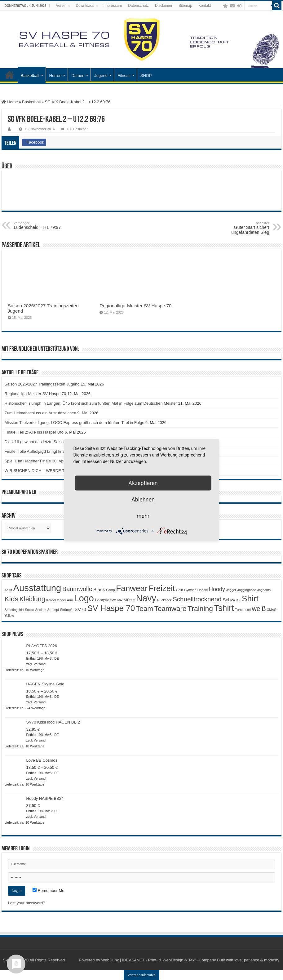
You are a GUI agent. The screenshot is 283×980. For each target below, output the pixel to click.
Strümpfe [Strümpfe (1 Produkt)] (67, 610)
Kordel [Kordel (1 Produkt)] (51, 600)
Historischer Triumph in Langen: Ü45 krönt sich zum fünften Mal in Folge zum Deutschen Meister (91, 403)
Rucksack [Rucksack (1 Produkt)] (164, 600)
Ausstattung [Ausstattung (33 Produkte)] (37, 588)
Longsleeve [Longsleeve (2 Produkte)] (105, 600)
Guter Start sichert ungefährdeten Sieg (237, 228)
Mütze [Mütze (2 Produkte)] (129, 600)
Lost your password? (27, 903)
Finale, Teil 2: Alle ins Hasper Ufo (34, 432)
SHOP (146, 76)
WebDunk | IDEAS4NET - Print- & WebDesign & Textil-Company (159, 960)
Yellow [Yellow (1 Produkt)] (9, 616)
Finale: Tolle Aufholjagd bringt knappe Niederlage (48, 451)
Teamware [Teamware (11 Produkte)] (170, 609)
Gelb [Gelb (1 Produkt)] (180, 590)
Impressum (113, 6)
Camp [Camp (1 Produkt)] (110, 590)
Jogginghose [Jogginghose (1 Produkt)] (247, 590)
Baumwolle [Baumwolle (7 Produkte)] (77, 589)
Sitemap (185, 6)
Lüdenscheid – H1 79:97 (46, 225)
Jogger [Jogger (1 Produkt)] (231, 590)
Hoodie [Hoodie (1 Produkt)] (203, 590)
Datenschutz (138, 6)
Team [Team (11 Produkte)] (145, 609)
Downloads (85, 6)
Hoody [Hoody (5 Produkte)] (217, 589)
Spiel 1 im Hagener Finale (28, 461)
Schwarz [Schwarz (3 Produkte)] (232, 600)
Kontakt (205, 6)
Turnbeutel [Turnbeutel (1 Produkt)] (243, 610)
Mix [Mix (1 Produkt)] (120, 600)
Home (10, 102)
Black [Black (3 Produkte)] (99, 589)
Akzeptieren (143, 483)
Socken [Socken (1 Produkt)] (41, 610)
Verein (61, 6)
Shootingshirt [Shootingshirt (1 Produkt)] (14, 610)
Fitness (124, 76)
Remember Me (49, 891)
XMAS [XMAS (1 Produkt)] (272, 610)
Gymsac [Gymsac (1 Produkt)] (190, 590)
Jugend (101, 76)
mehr (143, 516)
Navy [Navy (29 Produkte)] (146, 598)
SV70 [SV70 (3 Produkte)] (80, 609)
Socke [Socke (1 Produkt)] (29, 610)
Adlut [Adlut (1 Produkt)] (8, 590)
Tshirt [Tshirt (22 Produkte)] (224, 608)
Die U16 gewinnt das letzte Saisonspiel (40, 442)
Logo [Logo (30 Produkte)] (84, 598)
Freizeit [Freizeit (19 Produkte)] (162, 588)
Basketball (30, 76)
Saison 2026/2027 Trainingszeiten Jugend (42, 384)
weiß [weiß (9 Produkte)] (259, 609)
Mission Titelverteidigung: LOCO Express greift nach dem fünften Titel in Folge (75, 423)
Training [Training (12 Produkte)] (200, 608)
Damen (78, 76)
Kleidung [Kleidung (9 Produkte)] (32, 599)
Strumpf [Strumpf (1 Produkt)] (53, 610)
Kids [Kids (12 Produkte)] (12, 599)
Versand (40, 664)
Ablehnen (143, 499)
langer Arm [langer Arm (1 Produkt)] (65, 600)
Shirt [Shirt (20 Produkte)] (250, 599)
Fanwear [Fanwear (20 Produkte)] (132, 588)
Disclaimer (164, 6)
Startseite (10, 75)
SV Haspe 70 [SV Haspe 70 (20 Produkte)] (111, 608)
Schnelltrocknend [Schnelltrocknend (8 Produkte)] (197, 599)
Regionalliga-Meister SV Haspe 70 (135, 306)
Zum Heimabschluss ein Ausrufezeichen (40, 413)
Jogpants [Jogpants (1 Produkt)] (264, 590)
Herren (55, 76)
